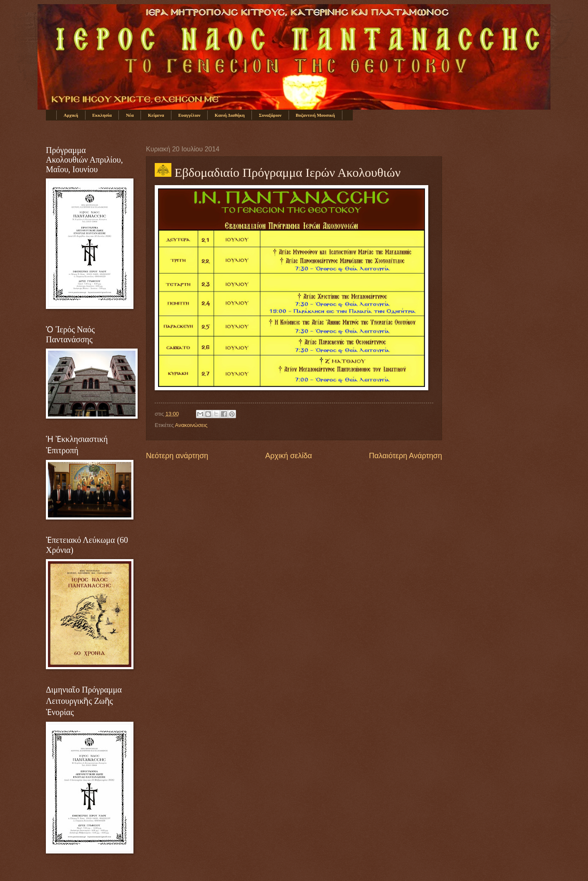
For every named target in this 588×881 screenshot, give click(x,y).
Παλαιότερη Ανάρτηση (406, 456)
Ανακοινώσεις (191, 425)
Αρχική (71, 115)
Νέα (130, 115)
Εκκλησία (102, 115)
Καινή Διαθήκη (230, 115)
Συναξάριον (270, 115)
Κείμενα (156, 115)
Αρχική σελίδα (289, 456)
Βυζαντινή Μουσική (315, 115)
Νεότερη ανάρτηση (177, 456)
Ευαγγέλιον (189, 115)
